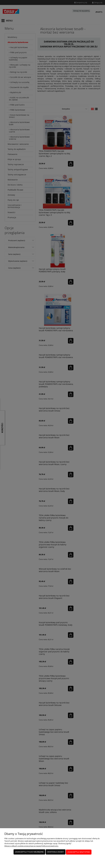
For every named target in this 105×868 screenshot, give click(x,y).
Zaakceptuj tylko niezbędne (29, 852)
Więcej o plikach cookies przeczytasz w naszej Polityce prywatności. (31, 846)
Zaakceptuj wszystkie (79, 852)
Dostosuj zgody (56, 852)
